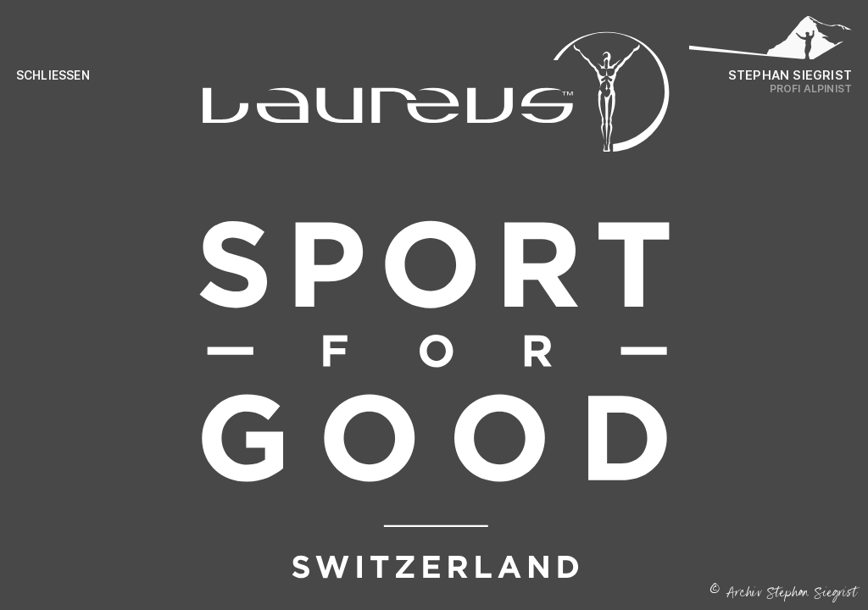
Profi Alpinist (811, 89)
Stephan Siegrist (790, 75)
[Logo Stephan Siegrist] (771, 42)
